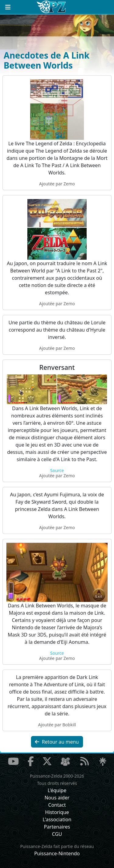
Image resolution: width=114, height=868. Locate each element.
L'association (57, 819)
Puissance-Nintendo (57, 853)
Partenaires (57, 827)
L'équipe (57, 790)
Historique (57, 812)
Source (57, 470)
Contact (57, 805)
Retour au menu (57, 742)
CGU (57, 834)
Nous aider (57, 798)
